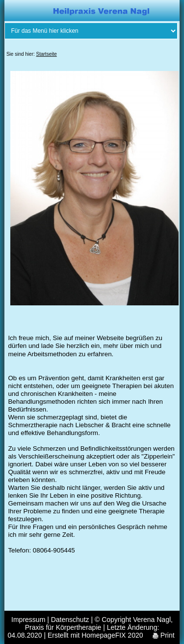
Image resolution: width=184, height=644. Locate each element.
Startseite (47, 54)
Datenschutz (70, 620)
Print (164, 635)
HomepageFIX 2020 (112, 635)
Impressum (28, 620)
